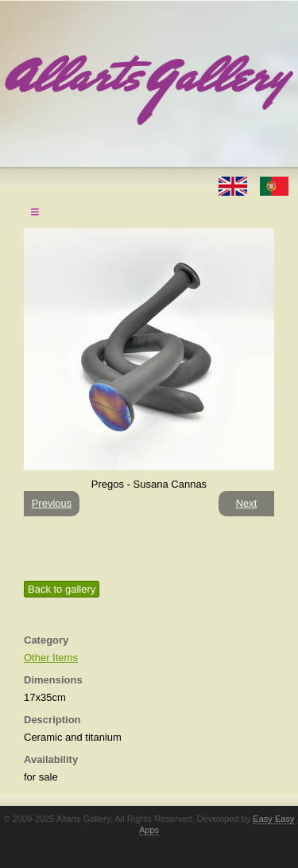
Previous (52, 503)
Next (247, 503)
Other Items (51, 658)
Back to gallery (62, 589)
